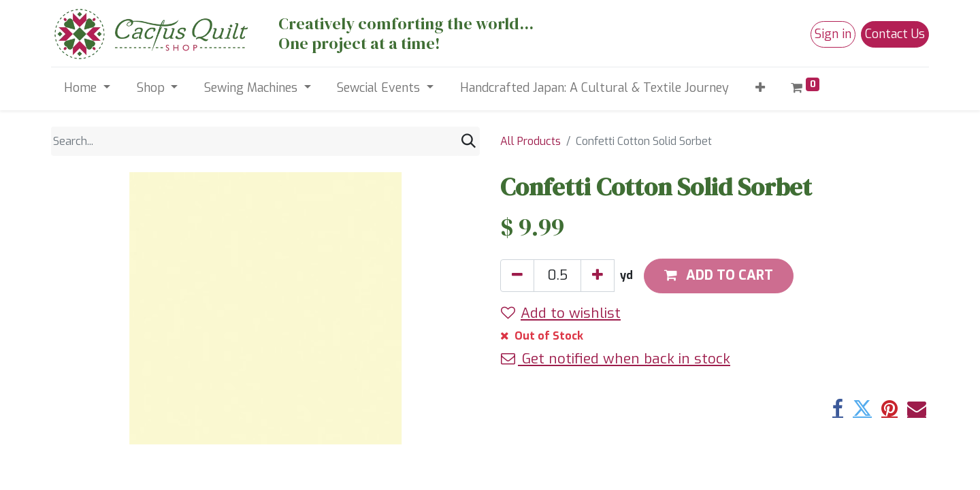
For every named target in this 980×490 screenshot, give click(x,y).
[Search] (469, 141)
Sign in (833, 34)
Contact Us (895, 34)
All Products (530, 141)
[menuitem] (594, 88)
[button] (760, 88)
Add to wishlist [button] (561, 313)
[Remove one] (517, 276)
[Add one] (598, 276)
